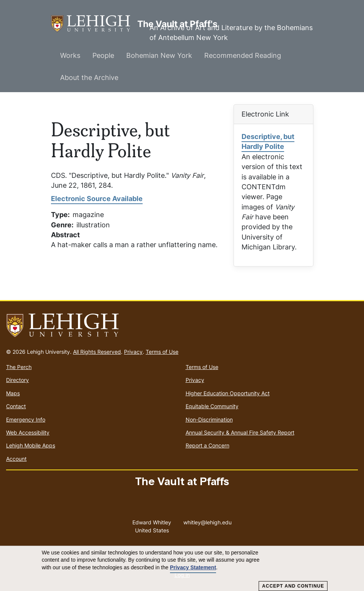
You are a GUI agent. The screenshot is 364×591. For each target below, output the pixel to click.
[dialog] (182, 569)
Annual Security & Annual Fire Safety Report (240, 432)
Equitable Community (212, 406)
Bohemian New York (159, 55)
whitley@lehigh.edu (207, 521)
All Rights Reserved (97, 352)
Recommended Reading (243, 55)
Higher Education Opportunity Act (228, 393)
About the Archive (89, 77)
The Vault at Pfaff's (94, 24)
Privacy (133, 352)
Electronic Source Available (97, 199)
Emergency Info (26, 419)
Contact (16, 406)
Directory (17, 380)
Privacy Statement (193, 567)
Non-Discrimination (209, 419)
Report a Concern (207, 445)
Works (70, 55)
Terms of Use (162, 352)
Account (16, 459)
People (103, 55)
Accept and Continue (293, 586)
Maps (13, 393)
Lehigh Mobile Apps (31, 445)
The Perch (19, 367)
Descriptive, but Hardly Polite (268, 141)
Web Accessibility (28, 432)
